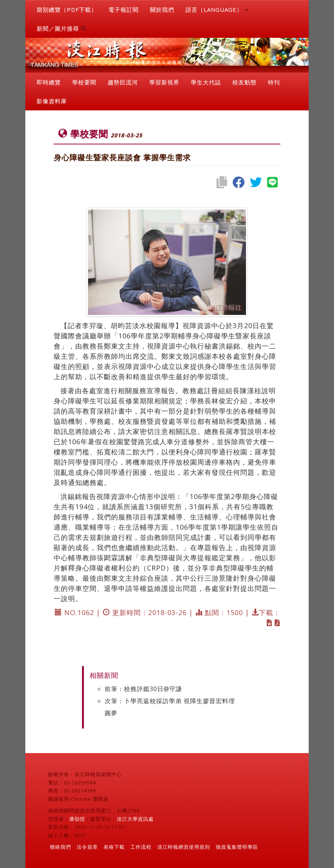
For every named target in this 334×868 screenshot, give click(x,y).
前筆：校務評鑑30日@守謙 (143, 689)
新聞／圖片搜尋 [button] (62, 28)
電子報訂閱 (124, 9)
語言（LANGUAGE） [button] (217, 9)
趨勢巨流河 (123, 82)
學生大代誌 (206, 82)
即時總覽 (49, 82)
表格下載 (114, 847)
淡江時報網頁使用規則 (184, 847)
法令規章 (87, 847)
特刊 (274, 82)
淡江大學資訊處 (135, 819)
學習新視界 (164, 82)
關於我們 (162, 9)
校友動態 (244, 82)
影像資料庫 (52, 101)
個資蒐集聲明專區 (237, 847)
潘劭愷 (77, 819)
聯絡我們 (60, 847)
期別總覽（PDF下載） (67, 9)
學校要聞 (84, 82)
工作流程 (141, 847)
